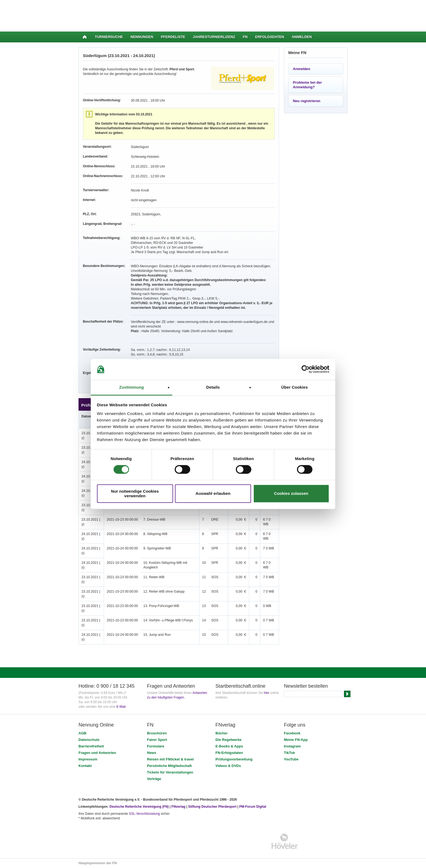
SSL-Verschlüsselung (144, 814)
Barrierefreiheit (91, 746)
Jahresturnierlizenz (214, 37)
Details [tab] (213, 387)
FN (245, 37)
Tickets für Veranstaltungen (170, 772)
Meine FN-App (296, 740)
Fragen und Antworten (97, 753)
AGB (82, 733)
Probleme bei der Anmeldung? (307, 85)
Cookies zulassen (291, 494)
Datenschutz (89, 740)
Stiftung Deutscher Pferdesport (212, 807)
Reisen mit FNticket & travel (170, 759)
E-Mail (121, 707)
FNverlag (179, 807)
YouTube (291, 759)
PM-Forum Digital (253, 807)
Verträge (154, 779)
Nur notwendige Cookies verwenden (135, 493)
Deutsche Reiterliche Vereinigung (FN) (139, 807)
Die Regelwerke (228, 740)
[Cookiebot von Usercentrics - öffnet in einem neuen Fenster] (306, 369)
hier (267, 693)
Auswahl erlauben (213, 494)
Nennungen (142, 37)
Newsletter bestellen (306, 686)
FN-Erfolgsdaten (229, 753)
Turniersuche (109, 37)
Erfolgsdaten (270, 37)
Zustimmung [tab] (132, 387)
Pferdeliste (173, 37)
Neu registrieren (307, 101)
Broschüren (157, 733)
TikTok (289, 753)
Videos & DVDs (228, 766)
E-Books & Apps (229, 746)
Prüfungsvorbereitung (234, 759)
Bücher (222, 733)
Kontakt (85, 766)
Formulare (156, 746)
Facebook (292, 733)
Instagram (292, 746)
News (152, 753)
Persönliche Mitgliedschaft (169, 766)
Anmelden (302, 37)
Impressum (88, 759)
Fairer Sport (157, 740)
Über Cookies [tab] (295, 387)
